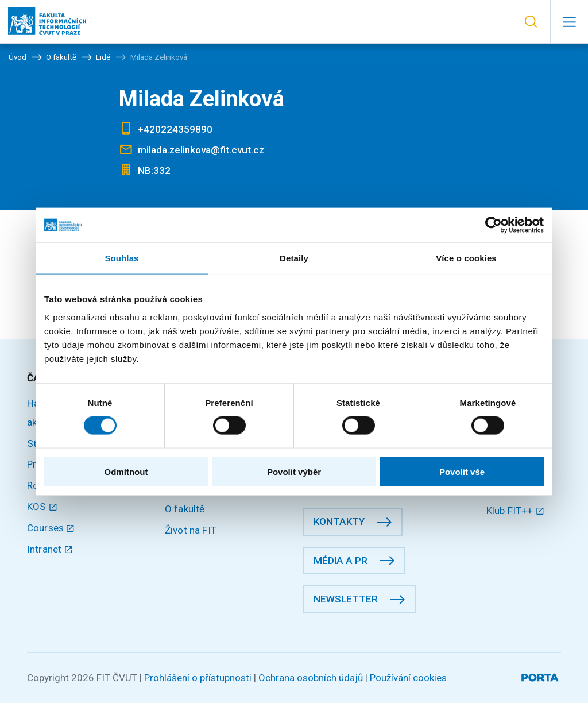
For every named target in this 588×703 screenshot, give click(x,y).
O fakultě (185, 509)
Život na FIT (191, 530)
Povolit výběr (294, 471)
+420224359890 (175, 129)
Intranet (50, 549)
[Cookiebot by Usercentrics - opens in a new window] (494, 225)
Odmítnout (126, 471)
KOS (42, 507)
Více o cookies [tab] (466, 258)
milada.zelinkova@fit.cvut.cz (201, 150)
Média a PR (341, 561)
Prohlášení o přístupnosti (198, 678)
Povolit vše (462, 471)
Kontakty (339, 522)
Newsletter (346, 599)
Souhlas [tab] (121, 258)
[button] (531, 22)
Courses (51, 528)
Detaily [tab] (294, 258)
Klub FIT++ (515, 511)
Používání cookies (408, 678)
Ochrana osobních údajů (311, 678)
